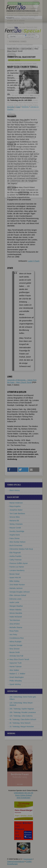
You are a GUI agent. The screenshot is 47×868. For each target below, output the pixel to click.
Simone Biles (15, 517)
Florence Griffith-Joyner (19, 563)
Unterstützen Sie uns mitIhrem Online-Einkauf (23, 795)
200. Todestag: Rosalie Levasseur (23, 712)
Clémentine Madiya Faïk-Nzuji (21, 549)
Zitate (18, 107)
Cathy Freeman (16, 560)
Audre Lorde (14, 602)
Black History (27, 49)
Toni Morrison (15, 620)
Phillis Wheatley (16, 681)
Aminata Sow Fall (16, 656)
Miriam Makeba (16, 610)
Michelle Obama (16, 627)
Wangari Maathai (16, 606)
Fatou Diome (15, 538)
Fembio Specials (13, 49)
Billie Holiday (15, 581)
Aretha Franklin (15, 556)
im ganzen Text (30, 35)
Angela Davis (15, 535)
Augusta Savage (16, 645)
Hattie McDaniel (16, 617)
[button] (12, 470)
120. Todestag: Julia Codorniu (21, 716)
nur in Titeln (29, 37)
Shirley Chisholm (16, 524)
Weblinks (25, 107)
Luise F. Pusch (34, 261)
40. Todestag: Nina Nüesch (20, 723)
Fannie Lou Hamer (17, 567)
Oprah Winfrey (15, 684)
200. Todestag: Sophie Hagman (22, 709)
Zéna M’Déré (15, 624)
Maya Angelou (15, 506)
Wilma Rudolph (15, 642)
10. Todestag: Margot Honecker (22, 727)
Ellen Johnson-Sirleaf (18, 595)
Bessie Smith (15, 652)
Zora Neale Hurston (17, 585)
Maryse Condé (15, 528)
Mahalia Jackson (16, 588)
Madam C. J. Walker (17, 674)
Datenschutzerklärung (16, 862)
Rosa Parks (14, 631)
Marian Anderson (16, 503)
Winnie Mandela (16, 613)
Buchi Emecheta (16, 546)
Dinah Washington (17, 677)
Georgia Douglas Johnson (20, 592)
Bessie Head (14, 574)
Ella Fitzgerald (15, 553)
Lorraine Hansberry (17, 570)
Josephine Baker (16, 510)
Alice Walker (14, 670)
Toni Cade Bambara (17, 514)
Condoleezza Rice (17, 638)
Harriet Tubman (16, 667)
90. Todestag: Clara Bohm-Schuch (23, 719)
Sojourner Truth (16, 663)
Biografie (11, 107)
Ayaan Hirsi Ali (15, 578)
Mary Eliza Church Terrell (19, 659)
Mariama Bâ (14, 521)
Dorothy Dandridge (17, 531)
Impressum (28, 859)
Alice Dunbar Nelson (18, 542)
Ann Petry (13, 635)
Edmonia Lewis (15, 599)
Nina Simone (15, 649)
